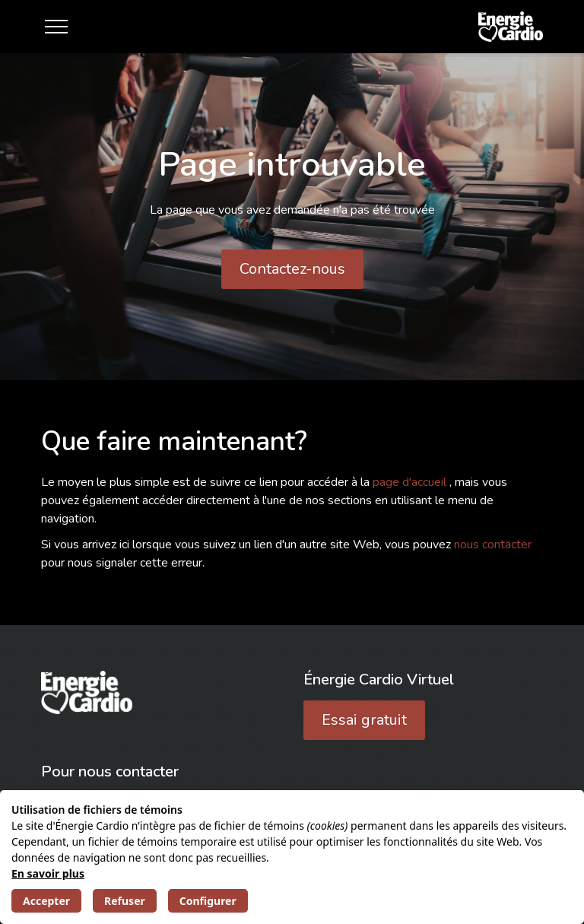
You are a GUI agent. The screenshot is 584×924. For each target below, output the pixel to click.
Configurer (208, 901)
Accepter (46, 901)
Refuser (125, 901)
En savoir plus (48, 873)
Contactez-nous (292, 269)
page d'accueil (411, 482)
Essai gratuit (364, 720)
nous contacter (493, 545)
